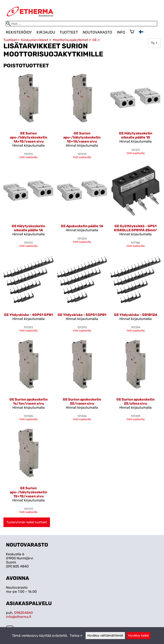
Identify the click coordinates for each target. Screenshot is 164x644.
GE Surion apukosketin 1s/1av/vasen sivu (29, 401)
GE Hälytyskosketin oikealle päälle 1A (28, 228)
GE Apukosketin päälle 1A (82, 226)
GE (96, 40)
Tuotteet (69, 32)
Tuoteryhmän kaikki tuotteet (27, 522)
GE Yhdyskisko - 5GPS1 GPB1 (82, 315)
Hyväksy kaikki (138, 636)
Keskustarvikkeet (36, 40)
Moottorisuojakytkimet (72, 40)
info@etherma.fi (19, 617)
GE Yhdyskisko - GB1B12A (136, 315)
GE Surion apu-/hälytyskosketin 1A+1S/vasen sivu (29, 137)
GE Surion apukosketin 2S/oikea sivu (135, 401)
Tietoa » (76, 636)
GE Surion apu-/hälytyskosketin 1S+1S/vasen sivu (29, 492)
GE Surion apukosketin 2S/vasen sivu (82, 401)
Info (121, 32)
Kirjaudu (46, 32)
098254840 (23, 613)
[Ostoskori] (132, 32)
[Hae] (81, 24)
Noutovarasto (97, 32)
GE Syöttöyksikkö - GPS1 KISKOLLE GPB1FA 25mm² (136, 228)
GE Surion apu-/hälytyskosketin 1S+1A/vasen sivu (82, 137)
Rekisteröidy (19, 32)
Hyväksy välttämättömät (105, 636)
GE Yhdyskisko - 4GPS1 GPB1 (29, 315)
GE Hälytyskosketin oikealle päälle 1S (136, 135)
